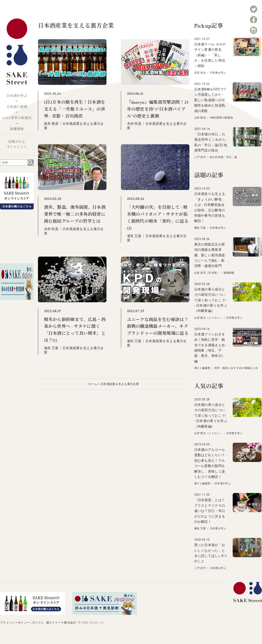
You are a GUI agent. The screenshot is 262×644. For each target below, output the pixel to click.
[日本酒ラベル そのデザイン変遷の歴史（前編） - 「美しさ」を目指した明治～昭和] (247, 55)
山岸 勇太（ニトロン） (208, 318)
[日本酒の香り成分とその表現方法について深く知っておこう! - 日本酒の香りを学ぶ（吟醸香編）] (247, 300)
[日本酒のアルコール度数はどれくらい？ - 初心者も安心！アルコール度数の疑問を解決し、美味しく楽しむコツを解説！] (247, 461)
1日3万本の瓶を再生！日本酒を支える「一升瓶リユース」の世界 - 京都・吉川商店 (75, 109)
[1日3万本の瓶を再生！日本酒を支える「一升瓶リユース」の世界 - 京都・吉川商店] (72, 84)
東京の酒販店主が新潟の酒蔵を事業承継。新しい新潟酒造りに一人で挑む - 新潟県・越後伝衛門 (210, 255)
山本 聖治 (200, 118)
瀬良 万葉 (134, 236)
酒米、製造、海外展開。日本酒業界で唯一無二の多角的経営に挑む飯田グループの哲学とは (75, 214)
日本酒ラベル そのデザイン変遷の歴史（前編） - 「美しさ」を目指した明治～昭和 (210, 55)
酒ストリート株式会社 (61, 623)
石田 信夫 (200, 73)
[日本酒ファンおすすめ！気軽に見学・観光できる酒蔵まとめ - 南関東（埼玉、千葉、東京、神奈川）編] (247, 345)
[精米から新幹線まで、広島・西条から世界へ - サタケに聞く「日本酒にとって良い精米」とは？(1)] (72, 301)
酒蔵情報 (17, 129)
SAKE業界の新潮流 (17, 118)
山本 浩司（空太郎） (207, 273)
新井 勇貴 (51, 124)
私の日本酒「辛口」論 (223, 157)
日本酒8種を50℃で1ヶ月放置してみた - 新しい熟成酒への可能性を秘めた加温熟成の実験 (210, 100)
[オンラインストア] (32, 614)
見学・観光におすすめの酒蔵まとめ (236, 368)
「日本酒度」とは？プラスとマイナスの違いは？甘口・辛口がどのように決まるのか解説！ (210, 511)
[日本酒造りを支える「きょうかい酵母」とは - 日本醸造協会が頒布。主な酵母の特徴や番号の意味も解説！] (247, 205)
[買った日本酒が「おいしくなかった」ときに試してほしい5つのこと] (247, 556)
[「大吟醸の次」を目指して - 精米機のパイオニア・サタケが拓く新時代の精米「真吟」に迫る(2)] (155, 189)
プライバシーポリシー (15, 623)
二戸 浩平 (200, 157)
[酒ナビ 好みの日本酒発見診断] (105, 614)
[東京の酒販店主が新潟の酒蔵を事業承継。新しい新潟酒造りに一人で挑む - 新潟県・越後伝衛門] (247, 256)
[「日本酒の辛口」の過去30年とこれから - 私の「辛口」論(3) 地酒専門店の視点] (247, 145)
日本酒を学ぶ (17, 96)
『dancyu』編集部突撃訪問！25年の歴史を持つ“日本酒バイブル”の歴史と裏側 (158, 109)
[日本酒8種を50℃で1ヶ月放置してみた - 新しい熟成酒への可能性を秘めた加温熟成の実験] (247, 100)
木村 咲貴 (134, 124)
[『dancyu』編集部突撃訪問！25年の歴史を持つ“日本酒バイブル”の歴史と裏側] (155, 84)
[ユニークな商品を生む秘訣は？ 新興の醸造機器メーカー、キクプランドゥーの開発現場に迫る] (155, 301)
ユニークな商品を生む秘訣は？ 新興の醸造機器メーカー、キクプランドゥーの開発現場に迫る (158, 327)
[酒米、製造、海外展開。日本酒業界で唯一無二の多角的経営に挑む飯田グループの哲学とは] (72, 189)
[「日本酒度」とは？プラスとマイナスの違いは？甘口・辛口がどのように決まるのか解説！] (247, 511)
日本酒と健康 (17, 107)
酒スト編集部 (202, 368)
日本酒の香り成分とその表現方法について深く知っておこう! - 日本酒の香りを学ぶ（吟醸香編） (211, 300)
